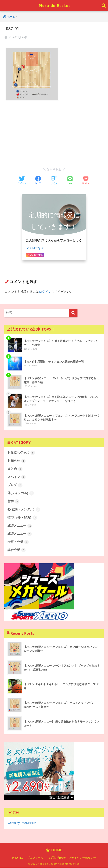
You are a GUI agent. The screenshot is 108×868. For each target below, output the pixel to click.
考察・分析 (18, 543)
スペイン (17, 477)
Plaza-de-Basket (55, 6)
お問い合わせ (57, 858)
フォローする (35, 248)
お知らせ (17, 461)
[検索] (73, 313)
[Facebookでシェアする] (38, 181)
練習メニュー (20, 526)
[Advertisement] (54, 132)
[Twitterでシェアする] (22, 181)
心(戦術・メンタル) (24, 510)
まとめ (15, 469)
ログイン (45, 292)
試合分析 (17, 551)
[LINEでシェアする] (70, 181)
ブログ (15, 485)
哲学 (14, 502)
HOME (54, 851)
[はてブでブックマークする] (54, 181)
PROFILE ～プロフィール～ (29, 858)
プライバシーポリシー (82, 858)
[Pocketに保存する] (86, 181)
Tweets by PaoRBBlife (21, 823)
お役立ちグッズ (21, 453)
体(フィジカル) (21, 493)
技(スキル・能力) (22, 518)
